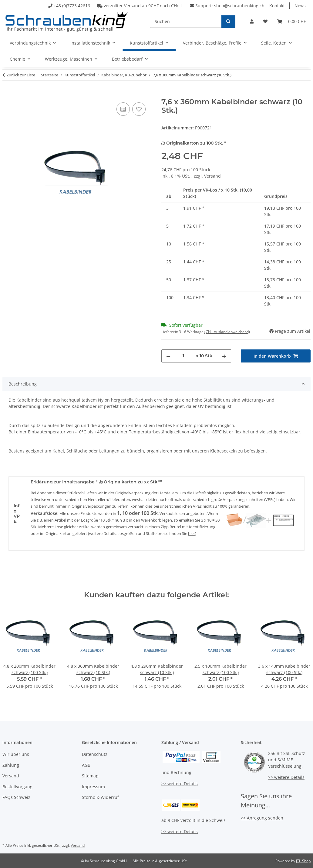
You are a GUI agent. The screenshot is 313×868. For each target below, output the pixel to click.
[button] (252, 21)
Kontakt (277, 6)
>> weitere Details (180, 784)
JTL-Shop (303, 861)
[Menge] (183, 356)
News (300, 6)
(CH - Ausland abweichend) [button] (227, 332)
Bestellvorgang (17, 787)
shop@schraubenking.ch (239, 6)
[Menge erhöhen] (224, 356)
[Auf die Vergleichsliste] (123, 109)
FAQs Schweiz (16, 797)
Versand (212, 176)
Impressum (93, 787)
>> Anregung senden (262, 818)
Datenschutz (95, 754)
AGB (86, 765)
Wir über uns (16, 754)
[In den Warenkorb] (7, 94)
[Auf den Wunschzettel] (139, 109)
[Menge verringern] (168, 356)
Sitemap (90, 776)
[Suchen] (186, 21)
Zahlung (11, 765)
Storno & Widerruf (100, 797)
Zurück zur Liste (21, 75)
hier (192, 533)
